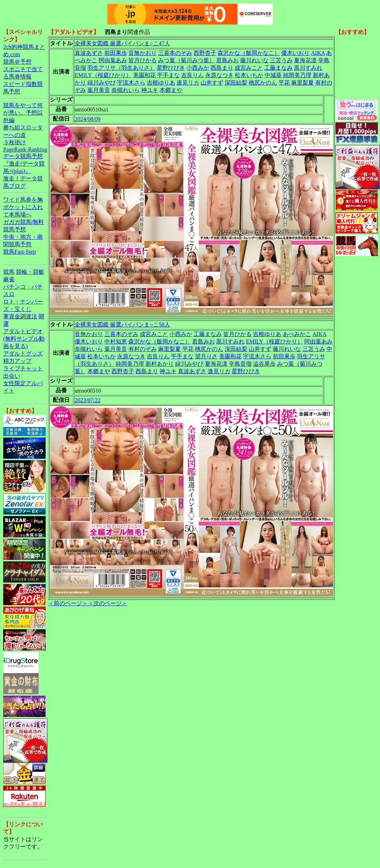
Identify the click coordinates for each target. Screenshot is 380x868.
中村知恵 (116, 342)
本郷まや (171, 90)
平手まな (168, 75)
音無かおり (143, 53)
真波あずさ (89, 53)
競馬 (9, 272)
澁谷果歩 (264, 364)
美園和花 (144, 75)
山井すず (212, 83)
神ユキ (150, 90)
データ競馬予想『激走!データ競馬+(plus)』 (24, 164)
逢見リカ (188, 83)
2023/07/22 (88, 400)
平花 (284, 83)
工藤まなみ (278, 68)
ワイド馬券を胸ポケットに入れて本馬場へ (23, 207)
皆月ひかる (143, 60)
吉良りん (192, 75)
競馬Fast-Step (19, 252)
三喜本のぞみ (175, 53)
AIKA (318, 53)
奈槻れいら (126, 90)
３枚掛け (15, 142)
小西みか (198, 68)
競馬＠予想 (17, 62)
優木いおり (295, 53)
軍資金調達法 (20, 316)
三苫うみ (281, 60)
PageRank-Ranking (25, 149)
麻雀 (9, 279)
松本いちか (249, 75)
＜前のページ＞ (68, 603)
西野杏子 (205, 53)
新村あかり (160, 364)
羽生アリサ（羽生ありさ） (121, 68)
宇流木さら (131, 83)
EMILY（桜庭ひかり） (103, 75)
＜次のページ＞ (108, 603)
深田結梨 (236, 83)
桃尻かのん (263, 83)
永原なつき (219, 75)
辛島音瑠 (240, 364)
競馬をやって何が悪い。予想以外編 (23, 113)
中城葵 (273, 75)
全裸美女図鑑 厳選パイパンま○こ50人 (122, 325)
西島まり (222, 68)
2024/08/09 (88, 119)
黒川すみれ (308, 68)
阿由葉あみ (113, 60)
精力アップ (17, 361)
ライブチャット (23, 368)
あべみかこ (297, 334)
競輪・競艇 (30, 272)
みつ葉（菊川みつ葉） (186, 60)
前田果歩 (116, 53)
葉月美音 (99, 90)
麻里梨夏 (303, 83)
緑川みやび (102, 83)
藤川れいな (254, 60)
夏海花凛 (305, 60)
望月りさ (206, 356)
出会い (12, 376)
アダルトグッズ (23, 354)
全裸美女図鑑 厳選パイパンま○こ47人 (122, 43)
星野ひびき (171, 68)
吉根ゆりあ (161, 83)
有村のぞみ (143, 349)
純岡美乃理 (297, 75)
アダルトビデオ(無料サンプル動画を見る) (24, 339)
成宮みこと (249, 68)
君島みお (228, 60)
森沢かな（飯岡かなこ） (249, 53)
